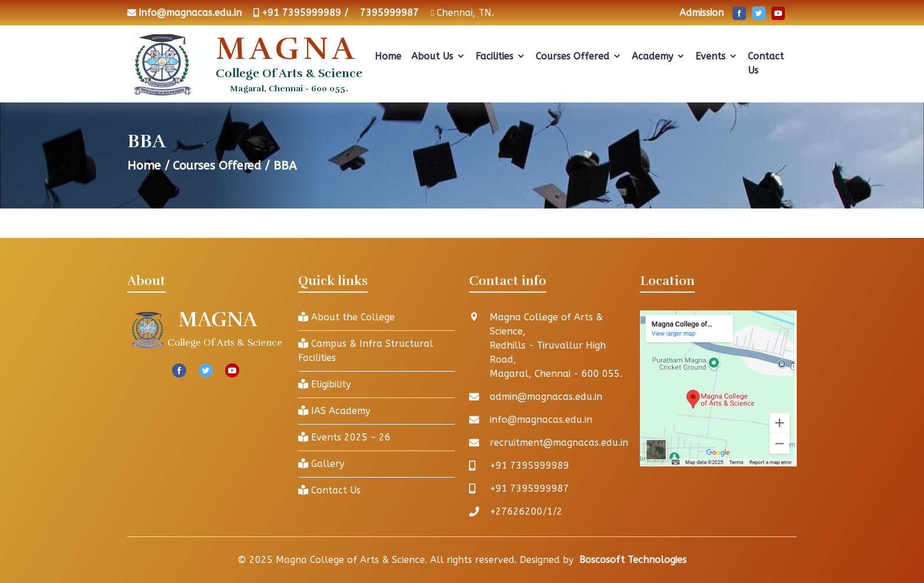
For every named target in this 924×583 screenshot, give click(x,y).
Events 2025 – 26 (344, 437)
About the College (346, 317)
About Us (438, 56)
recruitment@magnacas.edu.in (559, 443)
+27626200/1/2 (526, 511)
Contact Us (766, 63)
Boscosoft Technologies (633, 560)
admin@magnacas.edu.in (546, 397)
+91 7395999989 (529, 466)
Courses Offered (579, 56)
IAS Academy (334, 411)
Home (388, 56)
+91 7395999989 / (305, 13)
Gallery (321, 464)
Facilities (501, 56)
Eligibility (324, 384)
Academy (659, 56)
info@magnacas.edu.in (190, 13)
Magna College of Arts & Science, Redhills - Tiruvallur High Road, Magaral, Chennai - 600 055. (556, 345)
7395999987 (390, 13)
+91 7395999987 (529, 488)
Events (717, 56)
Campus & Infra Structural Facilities (366, 351)
